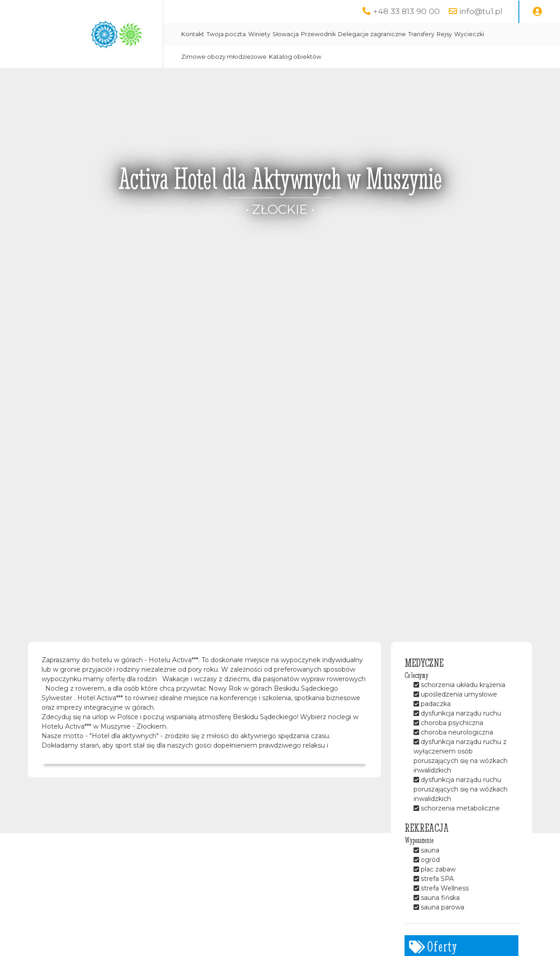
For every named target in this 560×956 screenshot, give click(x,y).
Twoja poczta (226, 34)
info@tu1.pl (481, 11)
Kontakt (193, 34)
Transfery (421, 34)
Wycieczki (469, 34)
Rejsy (444, 34)
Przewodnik (318, 34)
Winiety (259, 34)
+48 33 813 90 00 (406, 11)
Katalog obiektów (295, 57)
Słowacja (286, 34)
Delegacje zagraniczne (372, 34)
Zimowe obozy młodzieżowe (224, 57)
